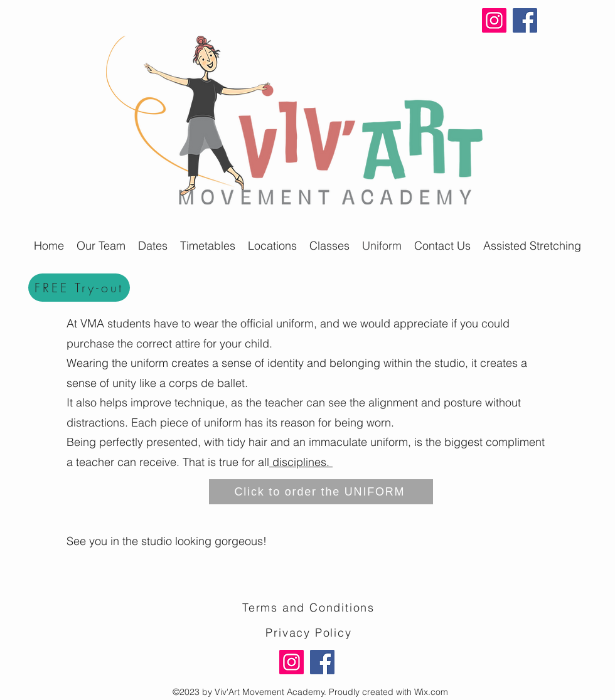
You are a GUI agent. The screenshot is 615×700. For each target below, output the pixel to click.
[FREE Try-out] (79, 288)
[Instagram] (494, 20)
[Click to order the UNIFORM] (321, 492)
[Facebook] (525, 20)
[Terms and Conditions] (310, 607)
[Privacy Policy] (310, 632)
